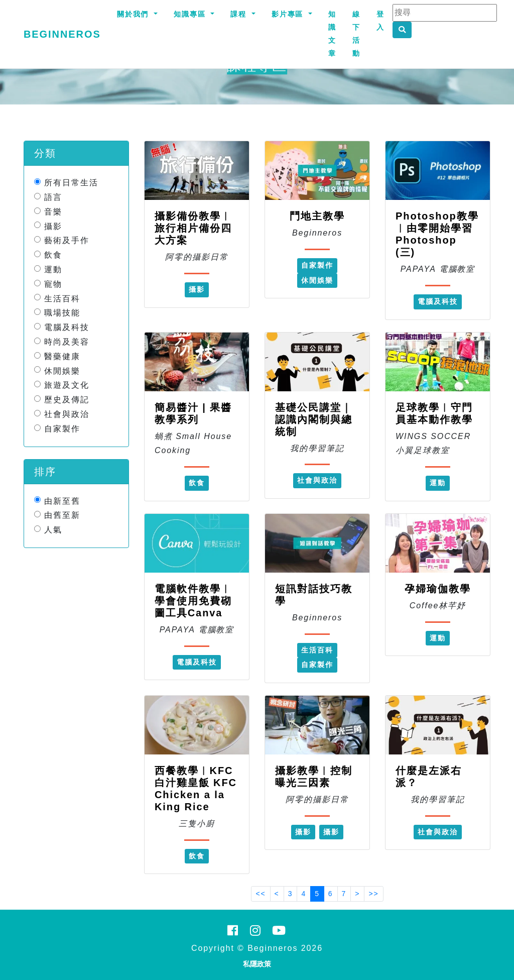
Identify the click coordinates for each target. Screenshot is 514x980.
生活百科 (62, 298)
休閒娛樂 (62, 370)
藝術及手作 (67, 240)
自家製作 (62, 429)
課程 (240, 14)
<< (261, 894)
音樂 (53, 212)
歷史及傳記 (67, 400)
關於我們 (135, 14)
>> (373, 894)
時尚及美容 (67, 342)
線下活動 (356, 34)
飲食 (53, 255)
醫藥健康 (62, 356)
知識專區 (191, 14)
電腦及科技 (67, 327)
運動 (53, 269)
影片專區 (289, 14)
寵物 (53, 284)
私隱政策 (257, 964)
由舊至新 (62, 515)
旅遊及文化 (67, 385)
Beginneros (62, 34)
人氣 (53, 530)
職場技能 (62, 313)
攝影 (53, 226)
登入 (380, 21)
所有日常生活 (71, 183)
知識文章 (332, 34)
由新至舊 (62, 501)
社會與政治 (67, 414)
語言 (53, 197)
